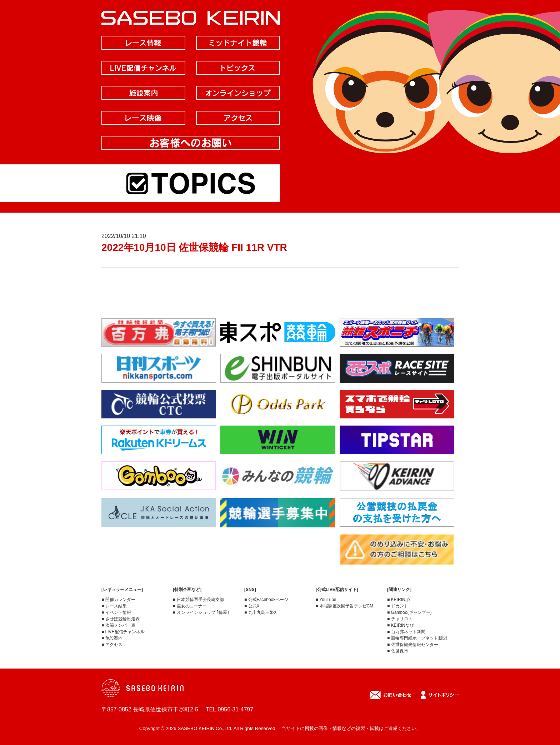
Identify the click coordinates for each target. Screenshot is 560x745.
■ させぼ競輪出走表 (121, 619)
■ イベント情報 (116, 612)
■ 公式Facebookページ (266, 600)
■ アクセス (112, 645)
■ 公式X (252, 606)
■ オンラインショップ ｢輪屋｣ (201, 612)
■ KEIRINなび (401, 625)
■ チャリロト (400, 619)
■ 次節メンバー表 (118, 625)
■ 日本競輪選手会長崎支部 (198, 600)
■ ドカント (398, 606)
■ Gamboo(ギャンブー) (409, 612)
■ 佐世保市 (398, 651)
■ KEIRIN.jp (398, 600)
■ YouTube (326, 600)
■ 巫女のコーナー (190, 606)
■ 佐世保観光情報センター (413, 645)
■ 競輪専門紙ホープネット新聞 (417, 638)
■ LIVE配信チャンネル (123, 632)
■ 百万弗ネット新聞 (406, 632)
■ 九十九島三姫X (261, 612)
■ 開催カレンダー (118, 600)
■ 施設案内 (112, 638)
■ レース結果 (114, 606)
